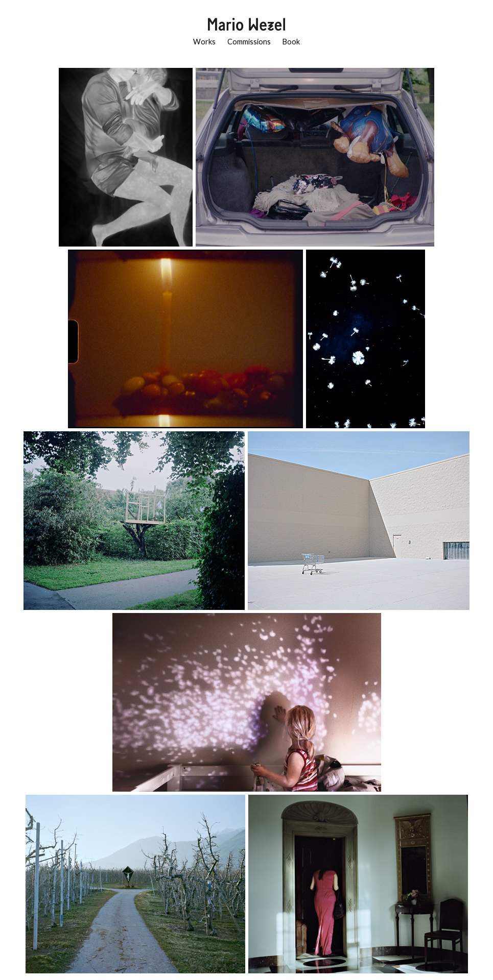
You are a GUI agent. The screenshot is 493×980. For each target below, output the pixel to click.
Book (291, 42)
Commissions (249, 42)
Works (204, 42)
